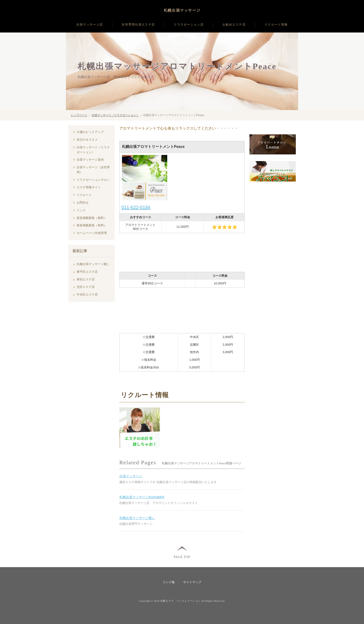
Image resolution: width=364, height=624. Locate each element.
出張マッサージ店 (90, 24)
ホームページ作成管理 (92, 233)
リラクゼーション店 (189, 24)
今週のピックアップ (90, 132)
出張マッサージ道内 (90, 160)
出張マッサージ (131, 476)
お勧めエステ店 (234, 24)
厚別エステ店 (86, 279)
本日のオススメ (87, 140)
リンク (81, 210)
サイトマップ (192, 582)
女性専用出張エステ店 (138, 24)
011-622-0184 (136, 207)
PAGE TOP (182, 557)
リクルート (84, 195)
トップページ (79, 115)
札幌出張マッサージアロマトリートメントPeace (177, 66)
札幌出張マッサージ (182, 10)
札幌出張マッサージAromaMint (142, 497)
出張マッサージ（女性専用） (93, 170)
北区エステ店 (86, 287)
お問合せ (83, 203)
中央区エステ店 (87, 294)
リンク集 (169, 582)
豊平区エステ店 (87, 272)
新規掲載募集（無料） (92, 218)
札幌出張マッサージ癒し (137, 518)
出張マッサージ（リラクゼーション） (115, 115)
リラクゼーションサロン (93, 180)
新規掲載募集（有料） (92, 225)
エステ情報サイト (89, 187)
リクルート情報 (276, 24)
